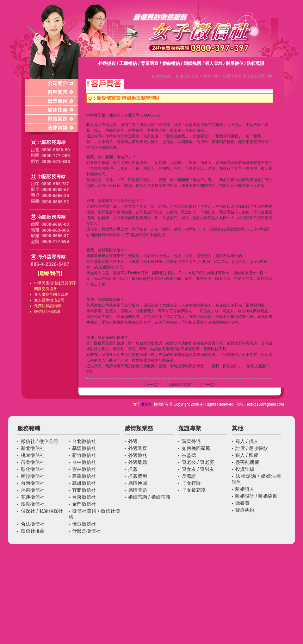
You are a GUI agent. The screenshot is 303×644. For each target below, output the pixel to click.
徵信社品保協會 (47, 312)
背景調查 (150, 63)
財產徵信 (235, 63)
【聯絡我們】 (50, 273)
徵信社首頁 (189, 76)
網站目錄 (164, 76)
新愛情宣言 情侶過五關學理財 (248, 76)
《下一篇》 (208, 385)
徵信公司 (57, 300)
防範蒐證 (256, 63)
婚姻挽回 (192, 63)
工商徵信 (128, 63)
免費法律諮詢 (46, 306)
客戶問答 (211, 76)
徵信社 (55, 283)
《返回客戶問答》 (180, 385)
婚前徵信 (171, 63)
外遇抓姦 (107, 63)
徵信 (46, 294)
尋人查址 (214, 63)
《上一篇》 (151, 385)
